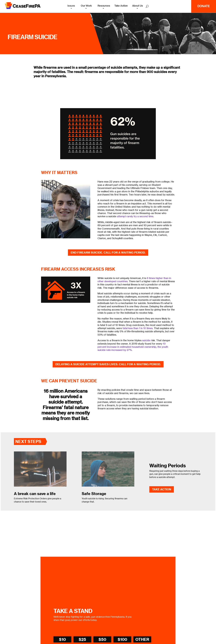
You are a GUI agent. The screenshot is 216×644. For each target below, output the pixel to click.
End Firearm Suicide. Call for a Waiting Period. (108, 252)
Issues (71, 6)
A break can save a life (35, 494)
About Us (137, 6)
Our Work (86, 6)
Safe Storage (94, 494)
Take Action (121, 6)
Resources (104, 6)
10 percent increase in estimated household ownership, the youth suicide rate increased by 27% (133, 347)
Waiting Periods (168, 466)
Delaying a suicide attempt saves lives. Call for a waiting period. (108, 364)
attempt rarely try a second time (135, 216)
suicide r (147, 340)
